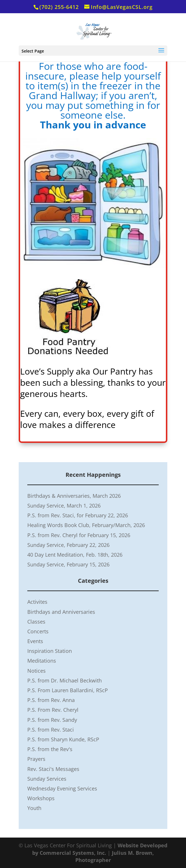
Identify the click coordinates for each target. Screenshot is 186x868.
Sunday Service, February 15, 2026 (68, 564)
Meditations (42, 661)
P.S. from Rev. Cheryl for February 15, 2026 (79, 535)
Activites (37, 602)
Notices (37, 671)
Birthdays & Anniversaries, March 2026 (74, 496)
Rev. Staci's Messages (53, 769)
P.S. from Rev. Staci (51, 730)
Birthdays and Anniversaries (61, 612)
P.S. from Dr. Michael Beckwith (65, 680)
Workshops (41, 798)
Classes (36, 622)
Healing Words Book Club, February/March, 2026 (86, 525)
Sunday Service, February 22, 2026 (68, 545)
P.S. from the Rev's (50, 749)
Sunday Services (47, 779)
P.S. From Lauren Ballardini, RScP (68, 690)
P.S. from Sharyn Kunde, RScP (63, 739)
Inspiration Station (50, 651)
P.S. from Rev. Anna (51, 700)
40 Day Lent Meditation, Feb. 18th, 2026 (75, 555)
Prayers (36, 759)
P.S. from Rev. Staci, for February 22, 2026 (78, 515)
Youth (34, 808)
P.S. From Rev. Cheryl (53, 710)
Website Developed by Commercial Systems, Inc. (100, 849)
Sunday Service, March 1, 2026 (64, 506)
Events (35, 641)
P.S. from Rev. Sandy (52, 720)
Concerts (38, 631)
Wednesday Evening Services (62, 788)
